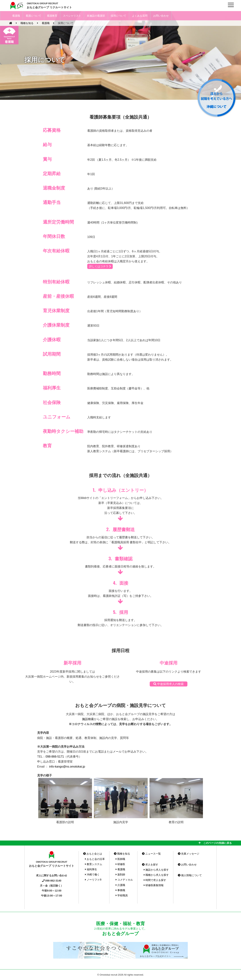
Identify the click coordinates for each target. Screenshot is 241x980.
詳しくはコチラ (100, 266)
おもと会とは (93, 854)
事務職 (120, 890)
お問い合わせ (161, 16)
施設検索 (88, 719)
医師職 (120, 859)
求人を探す (150, 865)
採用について (118, 16)
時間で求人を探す (155, 880)
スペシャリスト (72, 16)
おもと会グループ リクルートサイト (49, 5)
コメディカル (124, 880)
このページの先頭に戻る (215, 843)
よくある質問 (140, 16)
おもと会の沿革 (95, 859)
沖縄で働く (92, 875)
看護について (33, 16)
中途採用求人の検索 (169, 684)
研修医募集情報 (154, 885)
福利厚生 (91, 869)
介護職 (120, 885)
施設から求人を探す (156, 870)
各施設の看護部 (96, 16)
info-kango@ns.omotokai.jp (67, 767)
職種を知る (122, 854)
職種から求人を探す (156, 875)
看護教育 (52, 16)
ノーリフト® (93, 880)
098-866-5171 (55, 757)
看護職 (16, 16)
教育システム (94, 864)
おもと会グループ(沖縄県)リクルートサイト (17, 6)
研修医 (120, 864)
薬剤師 (120, 875)
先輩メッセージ (189, 854)
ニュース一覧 (151, 854)
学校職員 (122, 895)
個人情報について (190, 875)
